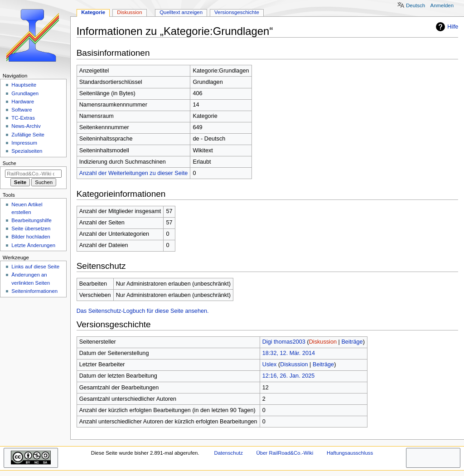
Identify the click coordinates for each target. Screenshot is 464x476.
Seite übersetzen (31, 228)
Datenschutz (228, 453)
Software (22, 110)
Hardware (23, 102)
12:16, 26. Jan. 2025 (289, 376)
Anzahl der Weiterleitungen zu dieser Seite (134, 173)
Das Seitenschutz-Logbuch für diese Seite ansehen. (143, 311)
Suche (10, 163)
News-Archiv (26, 126)
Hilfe (446, 27)
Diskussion (323, 342)
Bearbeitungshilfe (31, 220)
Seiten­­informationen (34, 291)
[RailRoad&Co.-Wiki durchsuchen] (33, 174)
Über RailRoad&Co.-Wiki (285, 453)
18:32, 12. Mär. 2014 (289, 353)
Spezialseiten (27, 151)
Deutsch (416, 5)
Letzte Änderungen (33, 245)
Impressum (24, 143)
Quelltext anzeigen (181, 12)
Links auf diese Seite (35, 267)
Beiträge (352, 342)
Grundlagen (25, 93)
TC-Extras (23, 118)
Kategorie (93, 12)
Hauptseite (24, 85)
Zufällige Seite (28, 135)
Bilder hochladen (31, 237)
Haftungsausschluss (350, 453)
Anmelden (442, 5)
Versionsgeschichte (237, 12)
